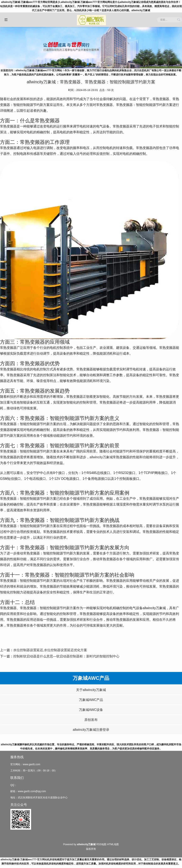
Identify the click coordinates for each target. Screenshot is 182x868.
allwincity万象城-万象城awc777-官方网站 (24, 860)
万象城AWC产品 (91, 700)
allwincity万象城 (101, 457)
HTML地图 (113, 844)
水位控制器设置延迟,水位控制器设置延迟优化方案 (50, 650)
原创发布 (91, 720)
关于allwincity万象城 (91, 690)
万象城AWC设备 (91, 710)
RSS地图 (101, 844)
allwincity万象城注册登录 (91, 730)
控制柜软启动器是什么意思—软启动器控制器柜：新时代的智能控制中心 (66, 656)
